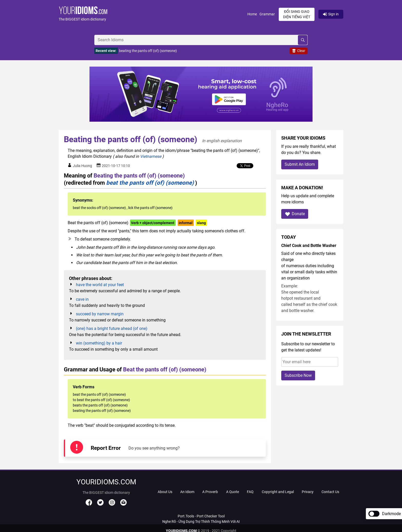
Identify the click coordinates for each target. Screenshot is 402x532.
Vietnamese (151, 156)
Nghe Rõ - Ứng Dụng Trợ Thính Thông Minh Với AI (201, 521)
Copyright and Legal (278, 492)
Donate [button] (295, 214)
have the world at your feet (100, 285)
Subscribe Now (298, 375)
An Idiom (187, 492)
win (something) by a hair (99, 343)
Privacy (308, 492)
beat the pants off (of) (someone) (150, 183)
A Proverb (210, 492)
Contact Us (330, 492)
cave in (82, 299)
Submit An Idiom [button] (300, 164)
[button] (153, 14)
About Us (165, 492)
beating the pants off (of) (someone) (148, 51)
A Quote (233, 492)
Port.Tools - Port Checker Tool (201, 516)
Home (252, 14)
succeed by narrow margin (100, 314)
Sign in (331, 14)
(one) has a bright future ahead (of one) (112, 328)
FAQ (250, 492)
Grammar (267, 14)
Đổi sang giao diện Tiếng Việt (297, 14)
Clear (299, 51)
